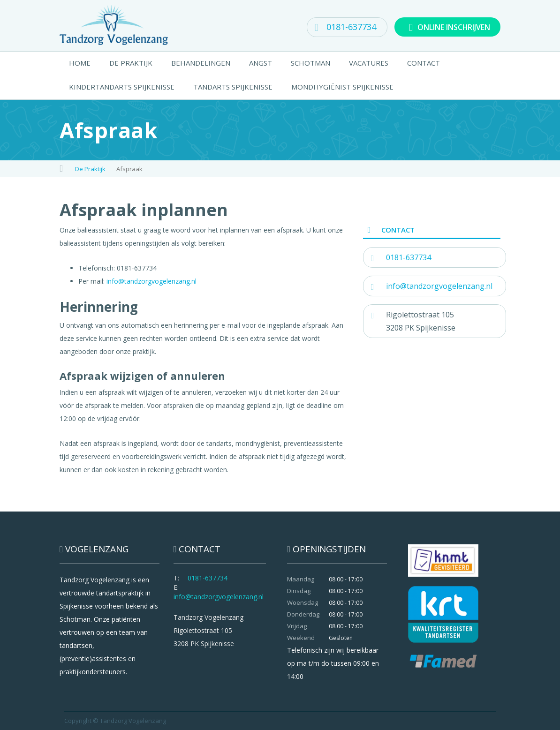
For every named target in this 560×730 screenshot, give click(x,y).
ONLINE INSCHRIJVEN (449, 27)
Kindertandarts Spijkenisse (122, 87)
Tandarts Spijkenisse (233, 87)
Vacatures (369, 63)
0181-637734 (345, 27)
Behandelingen (201, 63)
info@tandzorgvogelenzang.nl (151, 282)
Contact (424, 63)
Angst (261, 63)
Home (80, 63)
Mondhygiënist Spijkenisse (342, 87)
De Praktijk (131, 63)
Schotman (310, 63)
